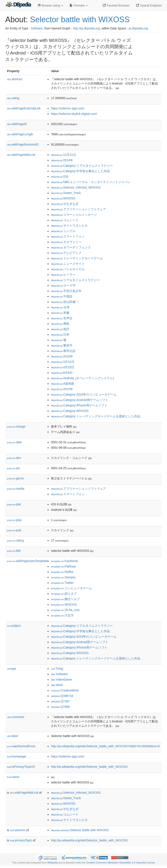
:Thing (57, 669)
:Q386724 (62, 696)
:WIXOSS (63, 198)
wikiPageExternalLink (24, 108)
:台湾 (60, 307)
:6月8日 (62, 373)
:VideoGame (61, 679)
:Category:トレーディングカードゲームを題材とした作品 (96, 416)
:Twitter (62, 583)
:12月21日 (63, 155)
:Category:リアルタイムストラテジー (82, 166)
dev (14, 458)
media (16, 489)
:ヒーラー (63, 275)
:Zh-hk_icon (65, 610)
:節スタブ (64, 594)
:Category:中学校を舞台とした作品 (80, 171)
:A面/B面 (63, 384)
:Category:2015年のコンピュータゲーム (84, 394)
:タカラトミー (66, 242)
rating (13, 98)
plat (14, 504)
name (13, 777)
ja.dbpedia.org (138, 28)
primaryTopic (21, 840)
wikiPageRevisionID (23, 144)
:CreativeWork (65, 690)
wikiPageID (17, 124)
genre (15, 478)
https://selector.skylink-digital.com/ (74, 114)
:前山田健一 (65, 302)
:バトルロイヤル (68, 269)
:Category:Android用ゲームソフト (79, 400)
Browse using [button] (50, 5)
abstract (15, 79)
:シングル (63, 231)
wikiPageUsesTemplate (27, 561)
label (13, 736)
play (14, 520)
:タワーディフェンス (71, 247)
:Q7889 (60, 707)
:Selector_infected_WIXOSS (76, 187)
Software (37, 28)
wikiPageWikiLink (21, 155)
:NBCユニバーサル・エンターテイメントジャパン (91, 182)
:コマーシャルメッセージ (74, 215)
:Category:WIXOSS (70, 411)
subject (14, 626)
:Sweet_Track (66, 193)
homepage (17, 756)
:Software (59, 674)
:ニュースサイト (68, 264)
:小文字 (62, 615)
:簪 (58, 340)
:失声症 (62, 318)
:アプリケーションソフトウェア (78, 209)
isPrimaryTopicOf (21, 767)
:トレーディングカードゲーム (77, 258)
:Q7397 (60, 701)
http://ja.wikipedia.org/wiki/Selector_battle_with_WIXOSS (89, 767)
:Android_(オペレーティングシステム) (82, 378)
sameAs (18, 830)
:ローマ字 (63, 285)
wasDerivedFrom (21, 746)
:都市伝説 (63, 351)
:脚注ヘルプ (65, 599)
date (14, 442)
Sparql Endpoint (149, 5)
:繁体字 (62, 345)
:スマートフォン (68, 236)
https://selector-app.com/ (68, 108)
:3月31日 (63, 362)
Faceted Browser (116, 5)
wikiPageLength (20, 134)
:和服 (60, 313)
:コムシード (65, 220)
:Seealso (63, 577)
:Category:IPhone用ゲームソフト (79, 405)
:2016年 (62, 356)
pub (14, 530)
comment (16, 717)
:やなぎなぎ (65, 204)
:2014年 (62, 160)
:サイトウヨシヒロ (69, 226)
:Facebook (64, 561)
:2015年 (62, 389)
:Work (57, 685)
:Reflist (62, 572)
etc (13, 468)
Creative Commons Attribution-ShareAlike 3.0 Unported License (120, 863)
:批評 (60, 329)
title (14, 551)
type (12, 669)
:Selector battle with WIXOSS (80, 830)
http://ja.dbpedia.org (87, 28)
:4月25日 (63, 367)
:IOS (60, 177)
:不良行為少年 (66, 291)
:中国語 (62, 296)
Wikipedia (53, 863)
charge (16, 426)
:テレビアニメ (66, 253)
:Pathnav (63, 566)
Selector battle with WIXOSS (80, 20)
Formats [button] (79, 5)
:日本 (60, 335)
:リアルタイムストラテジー (75, 280)
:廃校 (60, 324)
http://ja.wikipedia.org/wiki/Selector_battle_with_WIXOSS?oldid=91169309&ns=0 (105, 746)
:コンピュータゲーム (71, 588)
